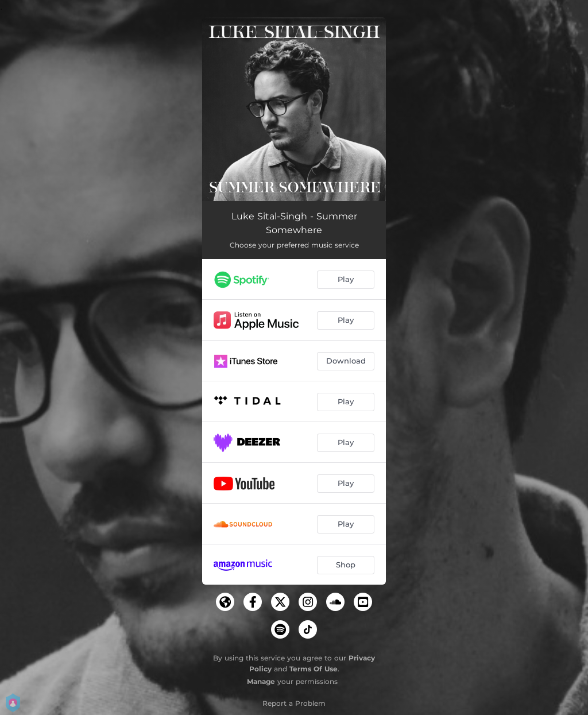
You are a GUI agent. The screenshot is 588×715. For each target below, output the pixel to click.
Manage (261, 681)
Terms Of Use (314, 669)
